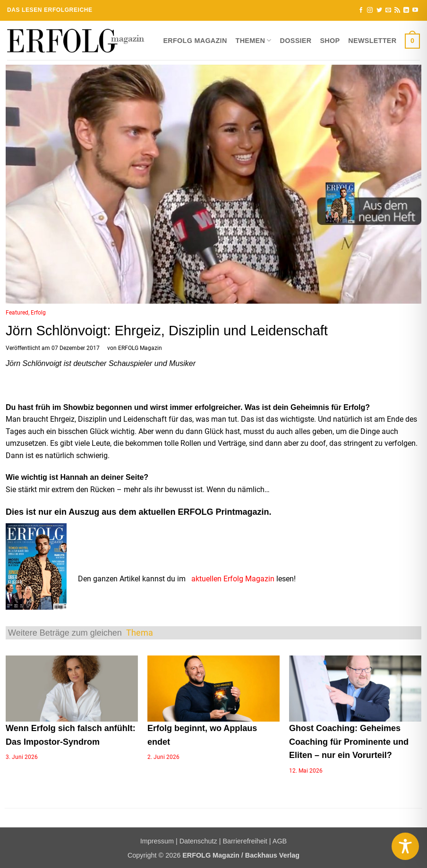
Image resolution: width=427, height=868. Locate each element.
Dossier (296, 41)
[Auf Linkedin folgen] (406, 10)
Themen (254, 40)
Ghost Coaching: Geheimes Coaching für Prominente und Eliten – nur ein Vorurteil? (349, 742)
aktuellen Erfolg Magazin (233, 579)
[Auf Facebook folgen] (361, 10)
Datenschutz (198, 841)
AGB (280, 841)
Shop (330, 41)
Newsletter (372, 41)
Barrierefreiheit (245, 841)
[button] (412, 41)
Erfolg (38, 313)
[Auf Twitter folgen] (379, 10)
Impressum (157, 841)
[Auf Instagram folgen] (370, 10)
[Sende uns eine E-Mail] (388, 10)
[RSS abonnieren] (397, 10)
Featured (17, 313)
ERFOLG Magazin (195, 41)
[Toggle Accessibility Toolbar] (405, 846)
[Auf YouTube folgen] (415, 10)
